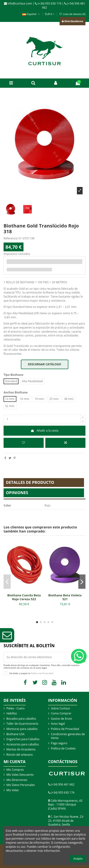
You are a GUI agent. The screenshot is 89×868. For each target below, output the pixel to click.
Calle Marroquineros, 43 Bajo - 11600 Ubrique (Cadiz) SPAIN (65, 805)
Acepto (78, 859)
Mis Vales (13, 790)
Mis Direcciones (17, 780)
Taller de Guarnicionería (22, 724)
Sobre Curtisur (61, 708)
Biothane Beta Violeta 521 (65, 597)
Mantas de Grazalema (21, 749)
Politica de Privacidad (65, 729)
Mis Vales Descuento (20, 775)
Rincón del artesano (20, 755)
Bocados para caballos (21, 719)
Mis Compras (15, 770)
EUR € (50, 14)
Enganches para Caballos (23, 739)
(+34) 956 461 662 (63, 784)
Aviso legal (58, 724)
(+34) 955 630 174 (48, 3)
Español (31, 14)
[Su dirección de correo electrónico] (40, 657)
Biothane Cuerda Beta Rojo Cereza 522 (24, 597)
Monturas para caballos (22, 729)
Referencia (11, 238)
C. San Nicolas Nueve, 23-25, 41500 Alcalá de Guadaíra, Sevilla (66, 821)
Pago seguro (59, 743)
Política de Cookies (63, 749)
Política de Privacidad (42, 673)
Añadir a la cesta (44, 431)
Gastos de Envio (62, 719)
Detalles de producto (30, 482)
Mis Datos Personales (21, 785)
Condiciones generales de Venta (68, 736)
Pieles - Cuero (15, 708)
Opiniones (17, 493)
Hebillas (12, 713)
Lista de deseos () (72, 14)
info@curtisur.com (18, 3)
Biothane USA (15, 734)
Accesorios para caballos (23, 744)
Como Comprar (61, 713)
